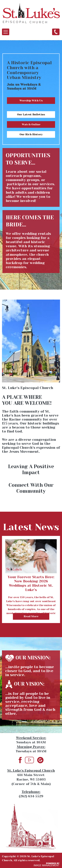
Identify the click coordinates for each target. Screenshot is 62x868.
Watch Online (31, 124)
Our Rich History (31, 134)
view (31, 538)
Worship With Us (31, 100)
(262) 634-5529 (56, 32)
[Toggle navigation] (6, 32)
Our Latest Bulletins (31, 114)
